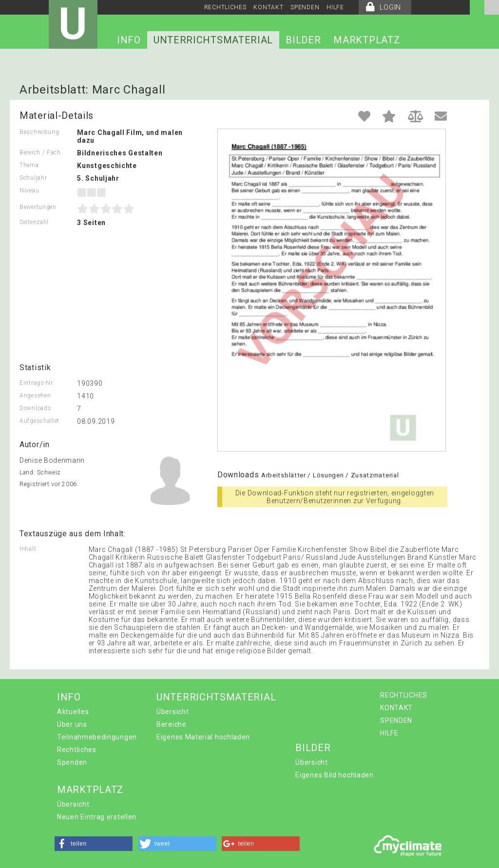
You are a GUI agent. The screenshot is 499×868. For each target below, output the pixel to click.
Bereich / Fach (40, 152)
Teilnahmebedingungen (97, 737)
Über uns (72, 724)
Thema (29, 165)
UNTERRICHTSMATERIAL (213, 40)
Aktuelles (73, 712)
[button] (94, 844)
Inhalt (28, 549)
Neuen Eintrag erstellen (97, 817)
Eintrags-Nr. (37, 383)
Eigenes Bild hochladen (334, 775)
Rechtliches (77, 750)
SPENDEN (305, 7)
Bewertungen (38, 207)
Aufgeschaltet (39, 421)
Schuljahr (33, 178)
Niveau (29, 190)
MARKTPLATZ (367, 40)
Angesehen (35, 396)
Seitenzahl (34, 222)
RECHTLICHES (225, 7)
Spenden (72, 762)
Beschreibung (39, 132)
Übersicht (173, 712)
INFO (129, 40)
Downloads (35, 408)
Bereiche (172, 724)
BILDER (303, 40)
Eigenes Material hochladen (203, 737)
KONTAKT (268, 7)
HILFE (335, 7)
